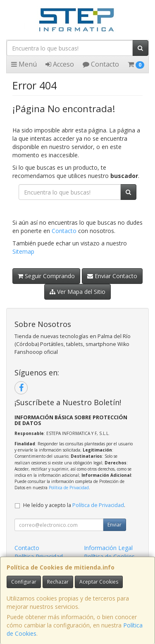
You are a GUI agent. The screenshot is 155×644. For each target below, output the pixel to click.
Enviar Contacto (112, 276)
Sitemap (23, 251)
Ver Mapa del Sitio (77, 292)
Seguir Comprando (46, 276)
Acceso (60, 64)
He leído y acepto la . (74, 505)
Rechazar (58, 582)
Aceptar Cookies (99, 582)
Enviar (114, 525)
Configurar (24, 582)
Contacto (101, 64)
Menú (24, 64)
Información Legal (108, 548)
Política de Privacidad (69, 488)
